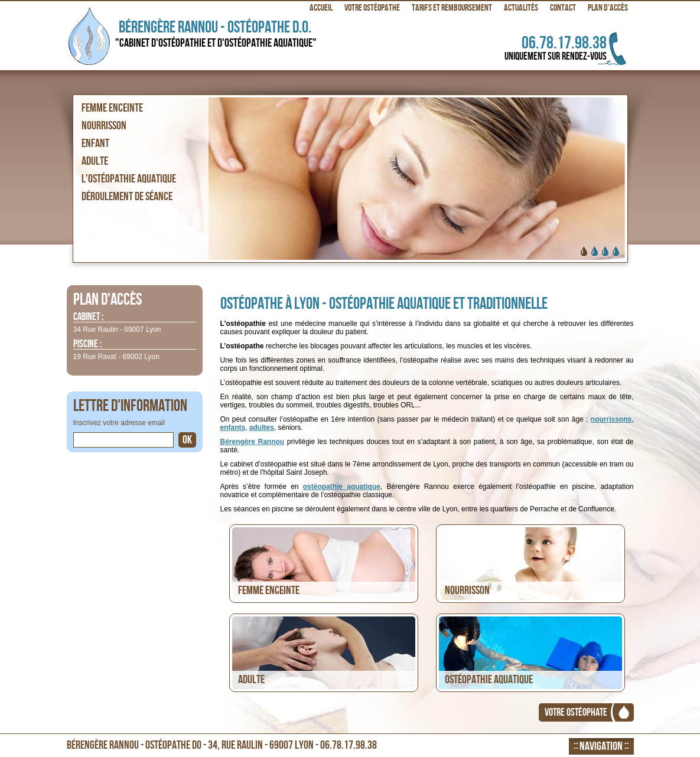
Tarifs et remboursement (452, 8)
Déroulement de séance (127, 197)
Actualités (521, 8)
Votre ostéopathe (372, 8)
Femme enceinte (112, 108)
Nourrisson (104, 126)
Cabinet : (88, 317)
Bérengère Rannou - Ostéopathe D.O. (220, 34)
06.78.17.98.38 (542, 48)
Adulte (95, 161)
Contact (563, 8)
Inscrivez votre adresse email (119, 423)
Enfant (95, 143)
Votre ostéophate (576, 712)
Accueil (321, 8)
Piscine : (87, 345)
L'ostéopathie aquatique (129, 179)
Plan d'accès (608, 8)
